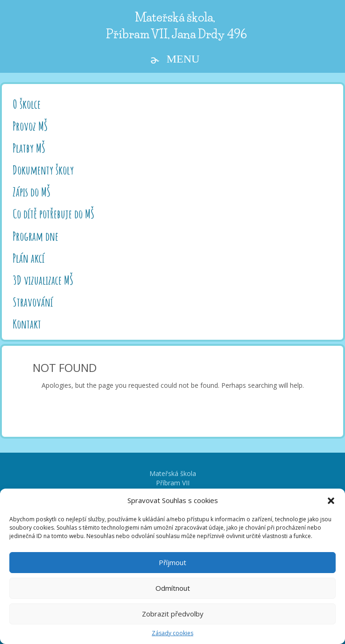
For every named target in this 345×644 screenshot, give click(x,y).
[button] (331, 501)
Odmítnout (173, 588)
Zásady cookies (172, 633)
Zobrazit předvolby (173, 614)
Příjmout (172, 562)
